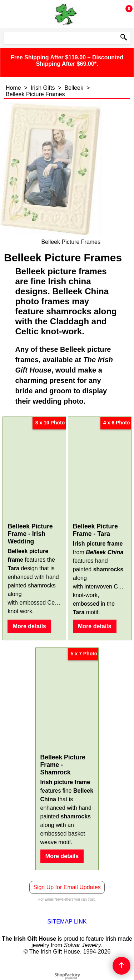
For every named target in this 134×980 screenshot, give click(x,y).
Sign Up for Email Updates (67, 887)
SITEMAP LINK (67, 922)
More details (29, 626)
